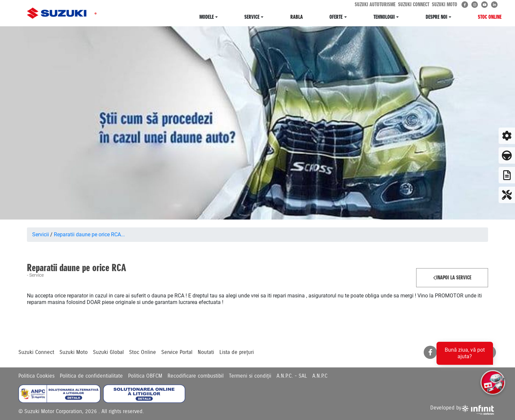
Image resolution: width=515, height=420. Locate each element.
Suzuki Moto (74, 352)
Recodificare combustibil (196, 376)
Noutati (206, 352)
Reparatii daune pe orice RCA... (89, 234)
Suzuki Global (108, 352)
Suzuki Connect (36, 352)
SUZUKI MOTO (445, 4)
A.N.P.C (320, 376)
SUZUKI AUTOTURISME (375, 4)
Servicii (41, 234)
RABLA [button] (297, 17)
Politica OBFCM (145, 376)
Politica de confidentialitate (91, 376)
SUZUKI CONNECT (414, 4)
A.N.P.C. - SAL (292, 376)
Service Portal (177, 352)
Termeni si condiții (250, 376)
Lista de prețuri (237, 352)
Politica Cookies (36, 376)
